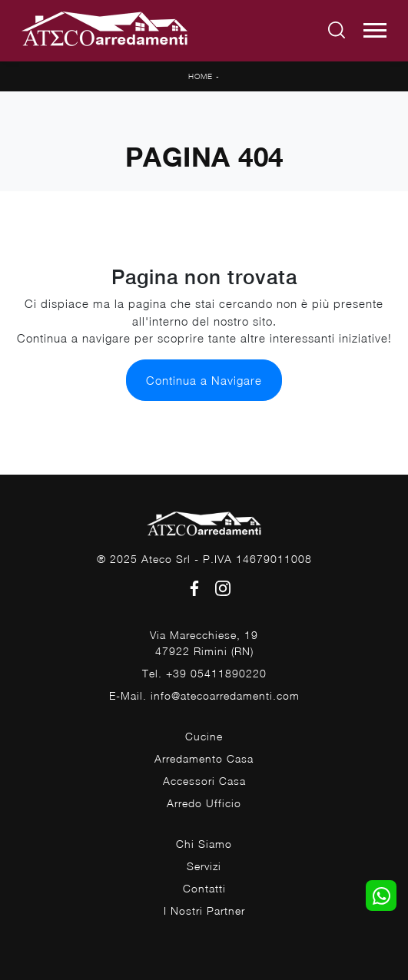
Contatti (204, 888)
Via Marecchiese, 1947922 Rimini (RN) (204, 643)
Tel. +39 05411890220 (204, 673)
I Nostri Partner (204, 910)
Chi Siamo (204, 844)
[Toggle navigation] (375, 31)
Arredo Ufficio (204, 803)
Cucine (204, 736)
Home (201, 76)
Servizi (204, 866)
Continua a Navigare (204, 380)
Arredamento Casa (204, 758)
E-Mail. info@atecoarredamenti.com (204, 695)
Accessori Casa (204, 781)
